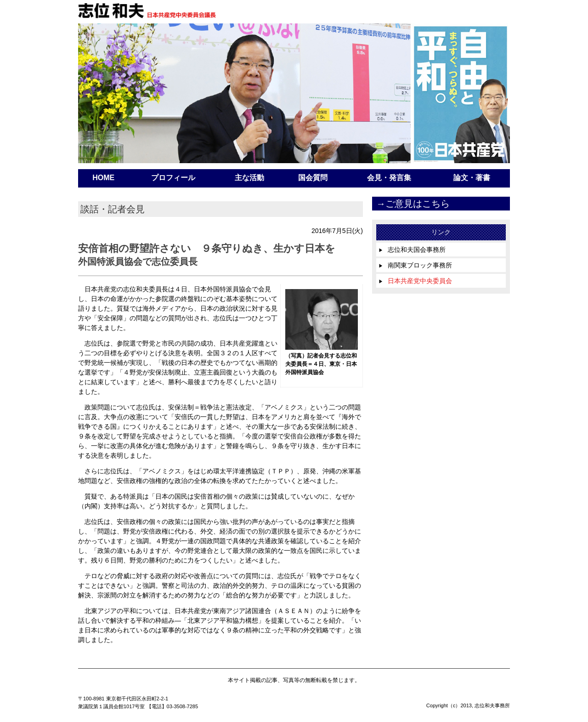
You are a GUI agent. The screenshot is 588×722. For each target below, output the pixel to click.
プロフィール (173, 178)
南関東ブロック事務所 (415, 265)
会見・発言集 (389, 178)
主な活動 (249, 178)
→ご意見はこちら (413, 204)
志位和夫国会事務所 (412, 250)
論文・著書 (472, 178)
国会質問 (313, 178)
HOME (103, 178)
